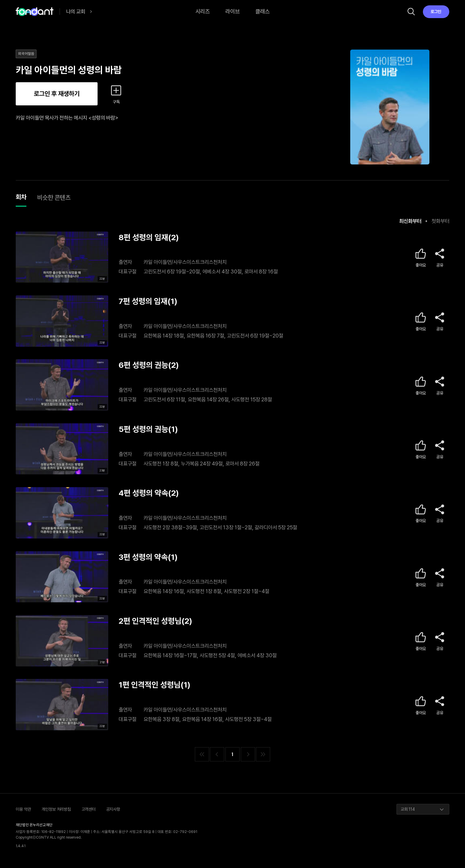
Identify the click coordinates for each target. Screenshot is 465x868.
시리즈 (203, 11)
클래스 (262, 11)
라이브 (232, 11)
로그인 (436, 11)
